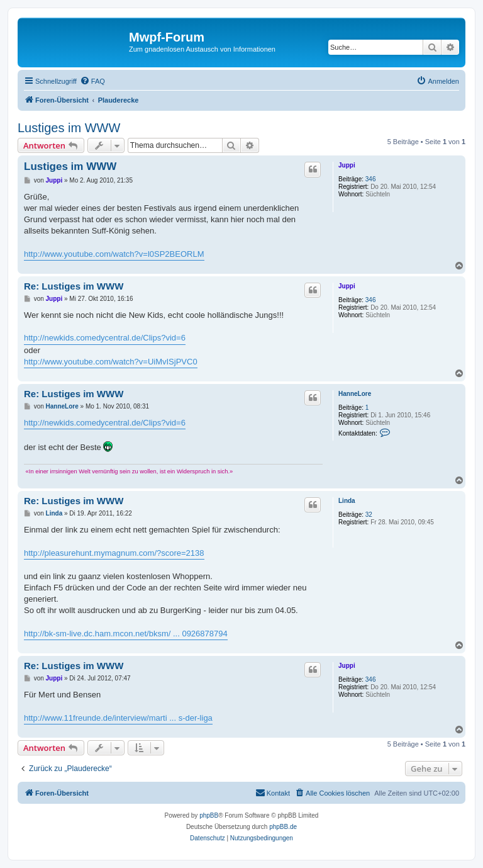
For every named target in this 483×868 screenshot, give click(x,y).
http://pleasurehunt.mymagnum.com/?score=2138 (114, 553)
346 (371, 179)
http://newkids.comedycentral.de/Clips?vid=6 (105, 338)
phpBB (209, 815)
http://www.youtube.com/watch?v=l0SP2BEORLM (114, 254)
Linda (347, 501)
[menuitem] (92, 81)
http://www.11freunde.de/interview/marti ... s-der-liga (118, 718)
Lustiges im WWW (69, 128)
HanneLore (355, 394)
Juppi (347, 165)
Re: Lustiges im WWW (74, 286)
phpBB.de (283, 827)
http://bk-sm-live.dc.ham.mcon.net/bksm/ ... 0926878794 (126, 634)
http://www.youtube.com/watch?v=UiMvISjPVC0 (111, 362)
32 (369, 515)
